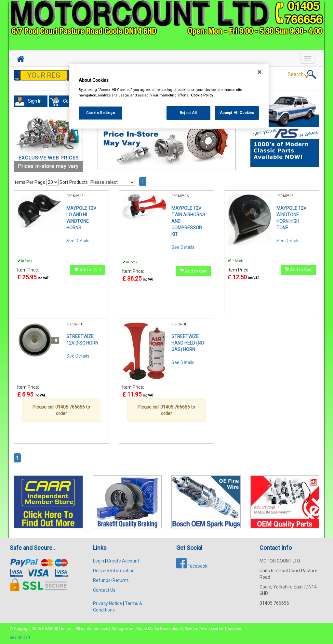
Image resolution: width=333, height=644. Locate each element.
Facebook (192, 566)
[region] (169, 97)
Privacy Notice (107, 603)
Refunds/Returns (111, 580)
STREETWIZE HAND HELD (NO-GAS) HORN (188, 343)
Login (99, 561)
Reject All (188, 113)
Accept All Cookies (237, 113)
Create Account (123, 561)
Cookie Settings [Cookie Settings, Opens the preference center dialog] (101, 113)
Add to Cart (88, 270)
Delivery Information (114, 571)
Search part (20, 638)
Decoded (233, 629)
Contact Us (104, 590)
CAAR (47, 629)
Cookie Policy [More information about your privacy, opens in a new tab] (202, 95)
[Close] (260, 72)
